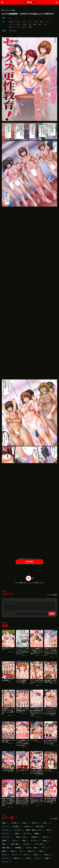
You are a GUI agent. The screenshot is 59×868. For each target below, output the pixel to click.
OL (23, 851)
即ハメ (40, 24)
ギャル (7, 855)
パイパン (7, 858)
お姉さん (49, 855)
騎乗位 (39, 834)
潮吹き (7, 841)
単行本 (37, 823)
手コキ (19, 27)
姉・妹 (47, 837)
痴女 (15, 851)
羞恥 (6, 851)
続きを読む (30, 562)
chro (10, 18)
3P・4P (28, 834)
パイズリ (36, 841)
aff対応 (11, 22)
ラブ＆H (20, 830)
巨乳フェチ (12, 27)
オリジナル (8, 834)
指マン (25, 27)
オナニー (17, 855)
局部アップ (19, 858)
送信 (52, 614)
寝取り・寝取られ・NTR (35, 830)
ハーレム (47, 22)
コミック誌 (41, 844)
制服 (19, 834)
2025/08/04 (12, 31)
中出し (25, 24)
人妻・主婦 (42, 826)
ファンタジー (8, 837)
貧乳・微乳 (8, 848)
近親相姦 (20, 848)
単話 (35, 24)
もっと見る (54, 819)
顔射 (30, 27)
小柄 (30, 858)
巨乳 (46, 24)
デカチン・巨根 (38, 22)
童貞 (49, 858)
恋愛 (46, 841)
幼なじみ (33, 851)
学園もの (37, 837)
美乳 (26, 841)
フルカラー (18, 24)
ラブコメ (7, 862)
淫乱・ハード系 (23, 837)
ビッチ (40, 858)
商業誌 (13, 10)
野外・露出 (17, 844)
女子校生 (18, 826)
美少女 (29, 826)
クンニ (30, 22)
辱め (6, 844)
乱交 (30, 24)
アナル (24, 22)
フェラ (11, 24)
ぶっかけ (18, 22)
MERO (29, 2)
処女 (50, 830)
